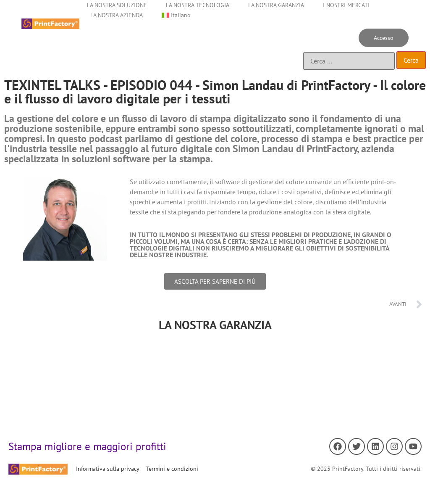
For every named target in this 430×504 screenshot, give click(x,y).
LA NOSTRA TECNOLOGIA (198, 5)
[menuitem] (176, 15)
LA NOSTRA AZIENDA (117, 15)
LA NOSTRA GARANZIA (276, 5)
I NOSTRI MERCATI (346, 5)
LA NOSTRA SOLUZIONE (117, 5)
